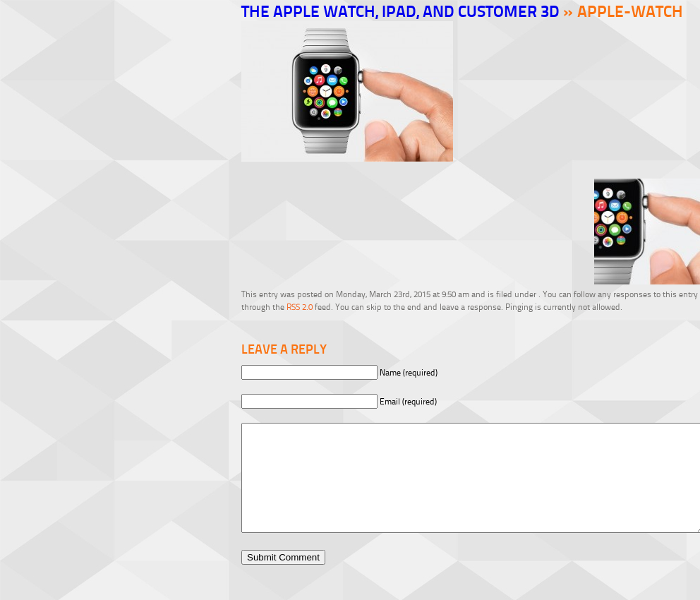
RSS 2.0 (300, 307)
